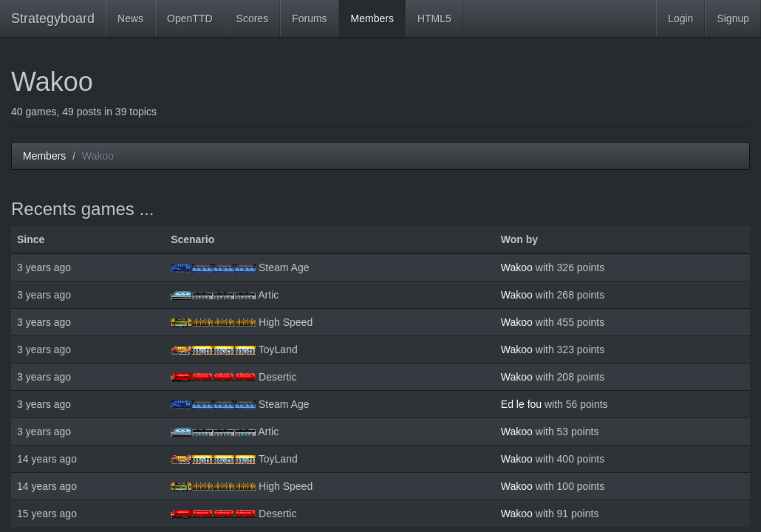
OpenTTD (190, 18)
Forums (309, 18)
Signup (733, 18)
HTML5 (434, 18)
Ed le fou (521, 404)
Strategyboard (53, 18)
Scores (253, 18)
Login (680, 18)
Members (372, 18)
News (130, 18)
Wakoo (517, 267)
